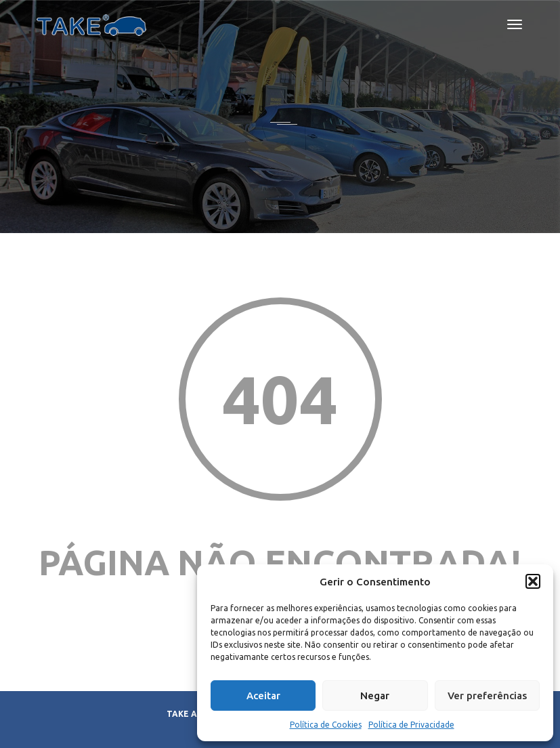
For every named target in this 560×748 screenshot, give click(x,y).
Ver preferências (487, 695)
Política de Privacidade (411, 725)
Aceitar (263, 695)
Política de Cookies (326, 725)
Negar (375, 695)
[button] (533, 581)
